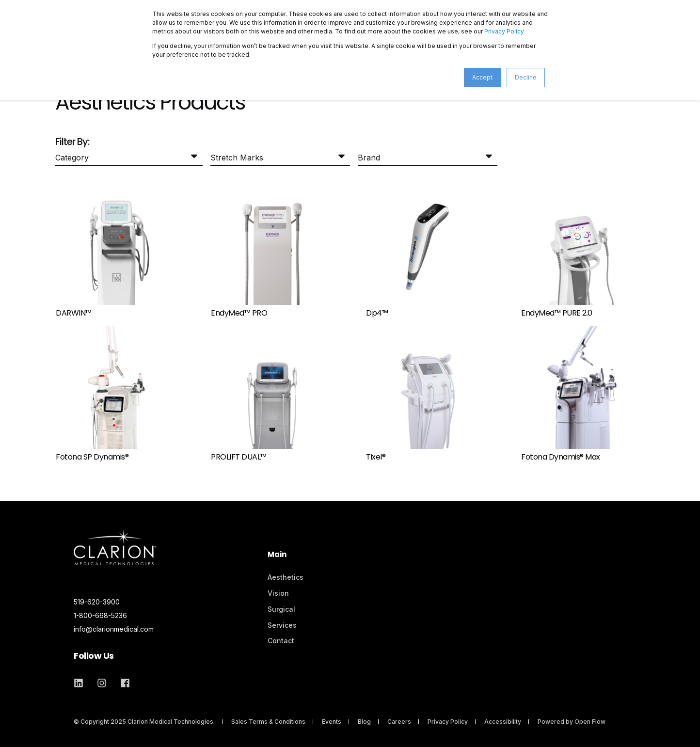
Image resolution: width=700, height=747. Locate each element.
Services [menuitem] (282, 625)
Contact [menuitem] (281, 641)
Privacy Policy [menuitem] (448, 722)
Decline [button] (526, 77)
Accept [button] (482, 77)
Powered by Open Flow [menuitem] (572, 722)
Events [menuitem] (332, 722)
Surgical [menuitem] (281, 609)
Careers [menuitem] (399, 722)
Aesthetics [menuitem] (286, 577)
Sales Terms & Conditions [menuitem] (268, 722)
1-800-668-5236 (100, 615)
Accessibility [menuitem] (503, 722)
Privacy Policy (504, 31)
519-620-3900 (97, 602)
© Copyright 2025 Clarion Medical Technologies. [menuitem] (144, 722)
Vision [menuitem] (278, 593)
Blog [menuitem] (364, 722)
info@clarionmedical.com (114, 629)
